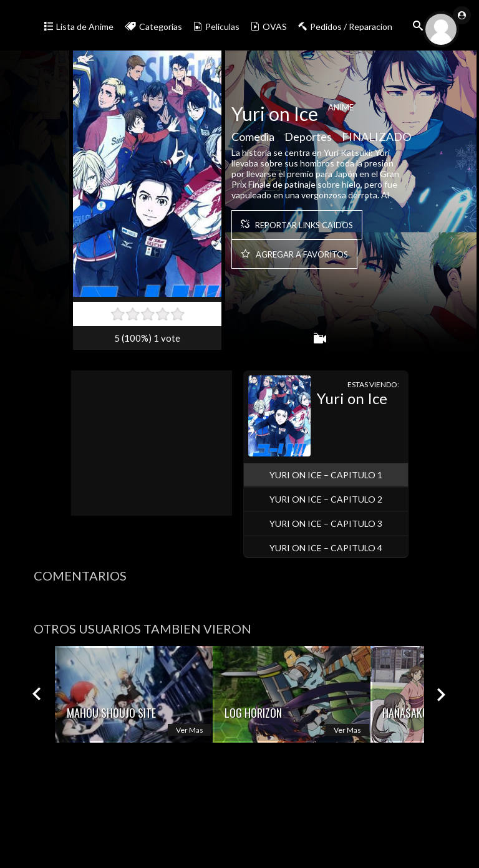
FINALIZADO (376, 140)
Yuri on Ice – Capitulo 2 (326, 499)
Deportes (308, 140)
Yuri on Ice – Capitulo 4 (326, 548)
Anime (341, 110)
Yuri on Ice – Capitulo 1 (326, 475)
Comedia (253, 140)
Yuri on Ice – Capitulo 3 (326, 523)
